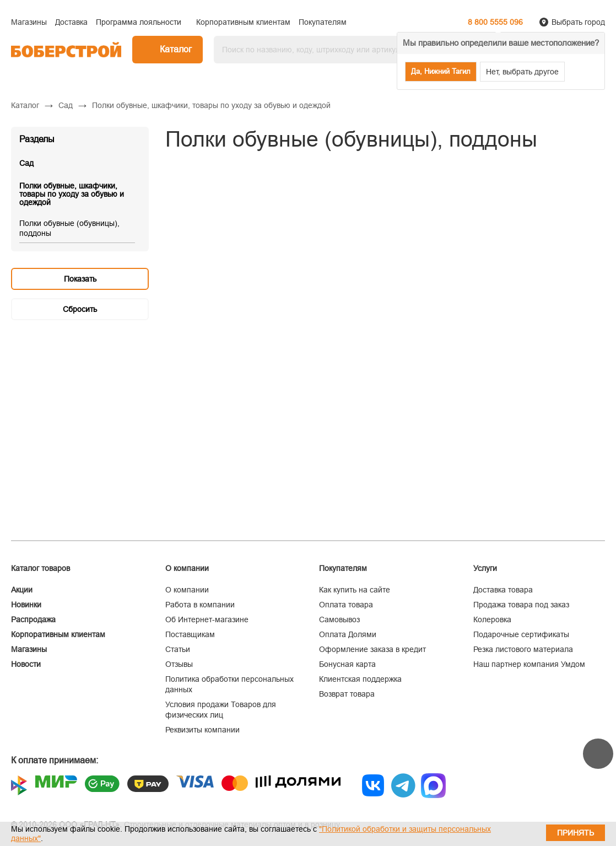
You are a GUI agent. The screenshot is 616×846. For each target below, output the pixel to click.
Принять (576, 833)
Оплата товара (346, 605)
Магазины (29, 649)
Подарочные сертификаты (521, 634)
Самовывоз (339, 619)
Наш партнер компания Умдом (529, 664)
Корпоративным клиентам (58, 634)
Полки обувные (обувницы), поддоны (69, 228)
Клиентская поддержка (360, 679)
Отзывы (179, 664)
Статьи (178, 649)
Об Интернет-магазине (207, 619)
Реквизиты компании (202, 730)
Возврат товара (347, 694)
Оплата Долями (348, 634)
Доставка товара (503, 590)
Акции (22, 590)
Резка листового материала (523, 649)
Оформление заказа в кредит (372, 649)
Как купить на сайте (355, 590)
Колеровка (492, 619)
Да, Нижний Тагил (441, 71)
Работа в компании (200, 605)
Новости (26, 664)
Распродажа (33, 619)
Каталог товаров (40, 568)
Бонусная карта (347, 664)
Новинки (26, 605)
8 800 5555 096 (495, 22)
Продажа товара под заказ (521, 605)
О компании (187, 590)
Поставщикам (190, 634)
